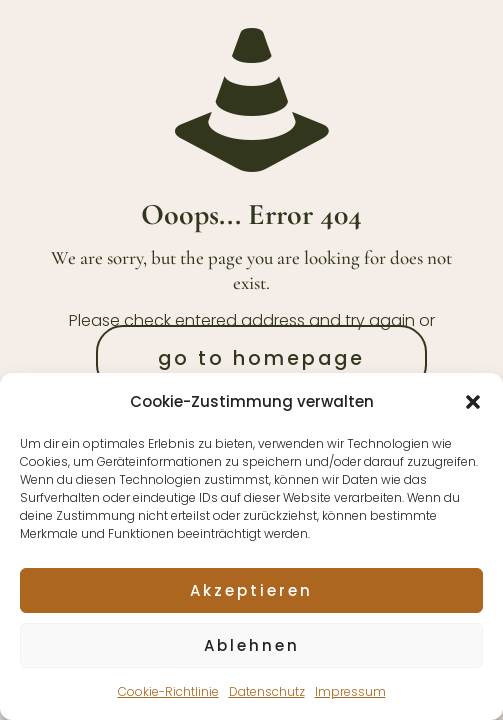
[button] (473, 402)
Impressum (350, 691)
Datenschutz (267, 691)
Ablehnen (252, 645)
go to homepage (261, 358)
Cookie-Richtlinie (168, 691)
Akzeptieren (251, 590)
